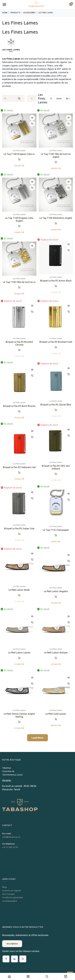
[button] (32, 118)
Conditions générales (13, 897)
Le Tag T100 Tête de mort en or (19, 282)
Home (5, 13)
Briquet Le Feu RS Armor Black (56, 281)
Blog (4, 887)
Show (59, 98)
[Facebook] (6, 959)
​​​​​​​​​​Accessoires (29, 13)
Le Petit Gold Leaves (56, 714)
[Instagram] (23, 959)
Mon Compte (9, 894)
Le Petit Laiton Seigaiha (56, 591)
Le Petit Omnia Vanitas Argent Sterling (19, 715)
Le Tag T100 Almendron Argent (56, 218)
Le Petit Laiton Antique (56, 653)
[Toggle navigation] (4, 5)
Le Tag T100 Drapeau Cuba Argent (19, 219)
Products (15, 13)
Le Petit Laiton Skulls (19, 590)
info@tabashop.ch (11, 837)
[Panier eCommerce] (71, 5)
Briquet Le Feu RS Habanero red (19, 467)
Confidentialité (10, 901)
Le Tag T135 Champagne (56, 530)
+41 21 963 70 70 (10, 847)
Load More (37, 738)
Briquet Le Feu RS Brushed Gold (56, 342)
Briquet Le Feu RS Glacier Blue (56, 405)
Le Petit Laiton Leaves (19, 653)
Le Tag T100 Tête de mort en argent (56, 155)
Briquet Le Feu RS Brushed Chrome (19, 343)
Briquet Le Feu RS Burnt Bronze (19, 406)
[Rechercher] (19, 98)
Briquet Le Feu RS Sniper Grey (19, 528)
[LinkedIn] (14, 959)
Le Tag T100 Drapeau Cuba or (19, 154)
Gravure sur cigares (12, 890)
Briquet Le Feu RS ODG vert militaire (56, 467)
